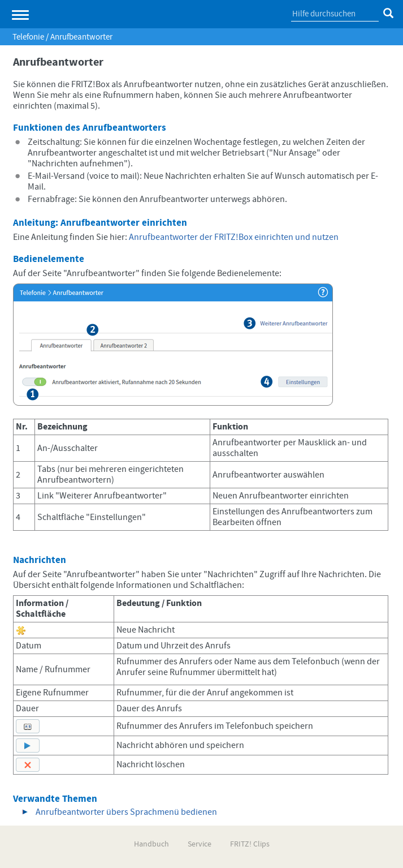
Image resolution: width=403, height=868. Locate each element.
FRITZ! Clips (250, 844)
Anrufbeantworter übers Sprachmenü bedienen (126, 812)
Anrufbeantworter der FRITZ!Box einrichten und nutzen (234, 237)
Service (200, 844)
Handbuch (151, 844)
